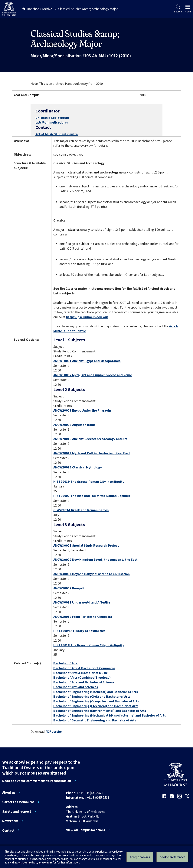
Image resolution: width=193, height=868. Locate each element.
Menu (188, 9)
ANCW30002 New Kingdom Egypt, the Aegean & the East (95, 560)
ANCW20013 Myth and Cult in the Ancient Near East (92, 453)
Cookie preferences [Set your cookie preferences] (172, 857)
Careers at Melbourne (18, 802)
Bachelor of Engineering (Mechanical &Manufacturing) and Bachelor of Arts (110, 715)
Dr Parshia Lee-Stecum (52, 118)
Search (178, 9)
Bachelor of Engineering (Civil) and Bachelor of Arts (92, 696)
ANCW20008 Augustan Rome (74, 425)
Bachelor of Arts (65, 663)
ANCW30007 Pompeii (69, 588)
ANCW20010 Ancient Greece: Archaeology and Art (90, 439)
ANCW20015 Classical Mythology (77, 467)
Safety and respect (17, 811)
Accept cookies (140, 857)
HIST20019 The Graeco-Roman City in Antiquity (89, 482)
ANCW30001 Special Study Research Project (86, 545)
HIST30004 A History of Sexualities (79, 631)
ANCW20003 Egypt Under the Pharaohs (82, 410)
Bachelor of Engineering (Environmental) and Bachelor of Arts (100, 711)
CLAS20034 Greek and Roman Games (81, 510)
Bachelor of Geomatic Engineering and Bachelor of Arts (95, 720)
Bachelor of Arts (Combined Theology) (82, 677)
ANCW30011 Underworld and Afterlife (82, 602)
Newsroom (10, 821)
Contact (8, 831)
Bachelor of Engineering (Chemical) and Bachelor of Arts (96, 692)
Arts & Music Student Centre (57, 134)
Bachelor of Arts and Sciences (75, 687)
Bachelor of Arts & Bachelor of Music (80, 673)
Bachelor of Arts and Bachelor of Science (84, 682)
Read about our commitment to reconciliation (37, 781)
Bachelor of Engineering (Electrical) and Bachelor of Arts (96, 706)
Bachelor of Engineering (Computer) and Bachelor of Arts (96, 701)
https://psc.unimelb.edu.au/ (87, 317)
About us (9, 792)
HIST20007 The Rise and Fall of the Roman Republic (92, 496)
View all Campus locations (86, 830)
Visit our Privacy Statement (35, 862)
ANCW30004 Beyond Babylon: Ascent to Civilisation (92, 574)
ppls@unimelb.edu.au (52, 122)
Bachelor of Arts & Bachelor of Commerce (84, 668)
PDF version (54, 732)
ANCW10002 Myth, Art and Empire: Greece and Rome (93, 375)
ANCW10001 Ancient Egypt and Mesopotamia (87, 361)
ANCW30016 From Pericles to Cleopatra (83, 617)
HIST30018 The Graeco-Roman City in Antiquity (89, 645)
